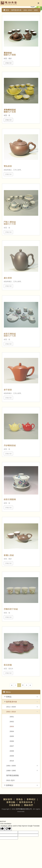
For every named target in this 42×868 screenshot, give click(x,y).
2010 (12, 761)
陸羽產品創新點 (13, 775)
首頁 (6, 10)
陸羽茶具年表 (12, 702)
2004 (12, 731)
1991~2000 (11, 766)
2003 (12, 726)
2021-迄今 (11, 780)
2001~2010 (11, 712)
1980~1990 (11, 771)
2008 (12, 751)
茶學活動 (11, 802)
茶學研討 (10, 785)
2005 (12, 736)
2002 (12, 722)
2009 (12, 756)
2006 (12, 741)
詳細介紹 (8, 63)
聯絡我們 (29, 805)
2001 (12, 717)
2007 (12, 746)
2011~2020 (11, 707)
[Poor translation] (8, 829)
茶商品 (9, 697)
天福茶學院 (15, 805)
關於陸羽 (8, 799)
